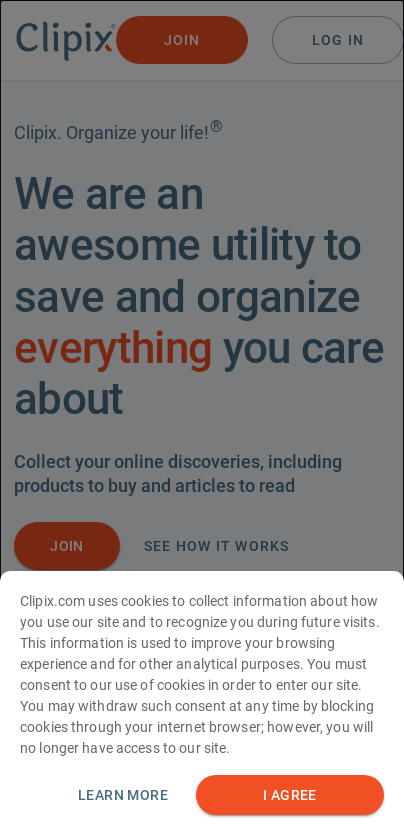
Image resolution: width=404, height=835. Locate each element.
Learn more (123, 797)
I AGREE (290, 797)
